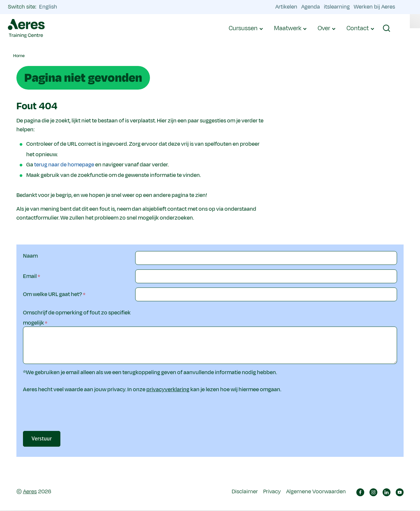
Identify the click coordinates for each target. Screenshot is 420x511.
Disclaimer (245, 492)
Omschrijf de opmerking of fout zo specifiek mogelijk (77, 318)
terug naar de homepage (64, 165)
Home (19, 56)
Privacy (272, 492)
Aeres (30, 492)
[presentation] (185, 416)
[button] (392, 29)
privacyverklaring (168, 390)
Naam (30, 256)
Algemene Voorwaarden (316, 492)
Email (30, 276)
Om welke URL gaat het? (52, 294)
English (53, 7)
